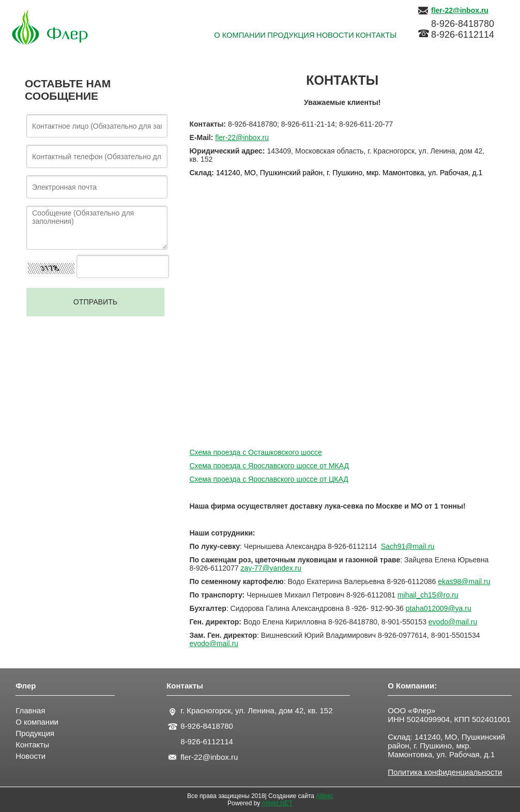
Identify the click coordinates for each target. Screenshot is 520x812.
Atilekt (324, 796)
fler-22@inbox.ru (242, 137)
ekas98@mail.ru (464, 581)
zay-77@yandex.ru (271, 568)
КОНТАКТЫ (367, 36)
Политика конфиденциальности (445, 772)
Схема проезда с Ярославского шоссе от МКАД (270, 466)
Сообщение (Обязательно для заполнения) (97, 228)
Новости (30, 756)
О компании (37, 722)
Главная (30, 710)
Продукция (35, 733)
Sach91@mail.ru (408, 546)
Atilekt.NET (277, 803)
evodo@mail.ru (453, 622)
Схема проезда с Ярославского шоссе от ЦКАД (269, 479)
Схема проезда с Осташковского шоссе (256, 452)
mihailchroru (428, 595)
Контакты (32, 745)
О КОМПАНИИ (176, 36)
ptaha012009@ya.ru (439, 608)
